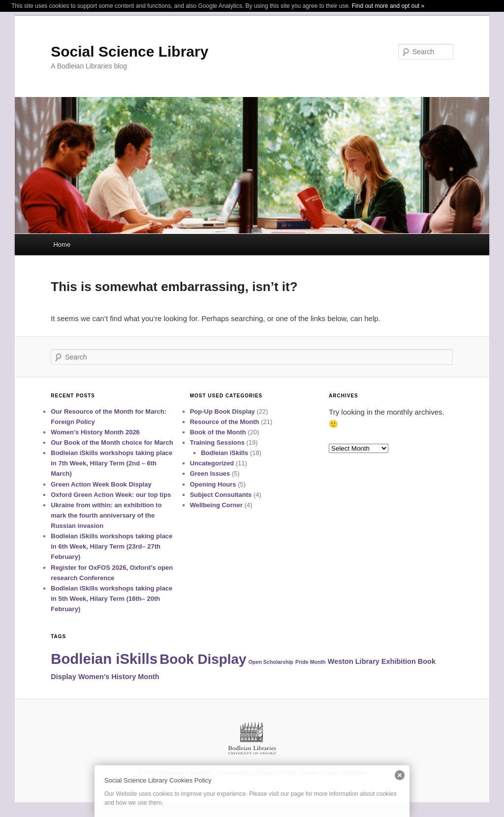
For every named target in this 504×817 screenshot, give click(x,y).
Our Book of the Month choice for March (112, 442)
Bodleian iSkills (224, 453)
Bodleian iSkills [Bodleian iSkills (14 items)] (104, 659)
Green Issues (210, 474)
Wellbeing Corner (216, 505)
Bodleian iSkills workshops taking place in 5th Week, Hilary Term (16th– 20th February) (111, 599)
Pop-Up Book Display (222, 411)
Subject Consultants (221, 495)
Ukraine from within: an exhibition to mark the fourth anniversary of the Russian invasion (106, 515)
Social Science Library (129, 51)
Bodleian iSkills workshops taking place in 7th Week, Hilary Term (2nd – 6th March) (111, 463)
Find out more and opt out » (388, 6)
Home (62, 245)
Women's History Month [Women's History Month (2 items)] (119, 677)
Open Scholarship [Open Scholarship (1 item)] (271, 662)
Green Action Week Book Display (101, 484)
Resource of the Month (225, 422)
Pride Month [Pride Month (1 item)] (311, 662)
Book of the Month (218, 432)
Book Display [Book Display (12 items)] (203, 659)
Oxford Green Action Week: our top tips (111, 495)
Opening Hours (213, 484)
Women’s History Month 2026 (95, 432)
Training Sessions (217, 442)
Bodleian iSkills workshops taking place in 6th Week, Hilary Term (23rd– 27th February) (111, 546)
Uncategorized (212, 463)
